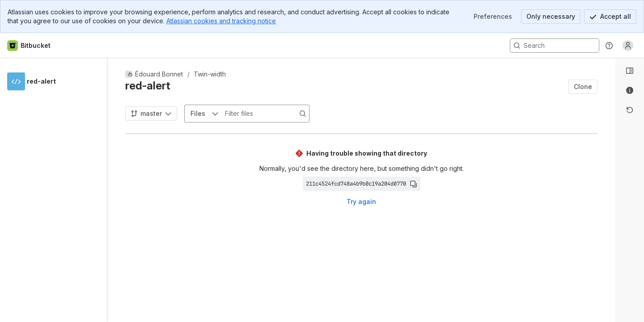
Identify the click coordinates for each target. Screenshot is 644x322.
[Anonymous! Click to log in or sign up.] (628, 46)
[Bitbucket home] (29, 46)
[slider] (111, 190)
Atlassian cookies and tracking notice (221, 21)
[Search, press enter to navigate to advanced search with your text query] (555, 46)
